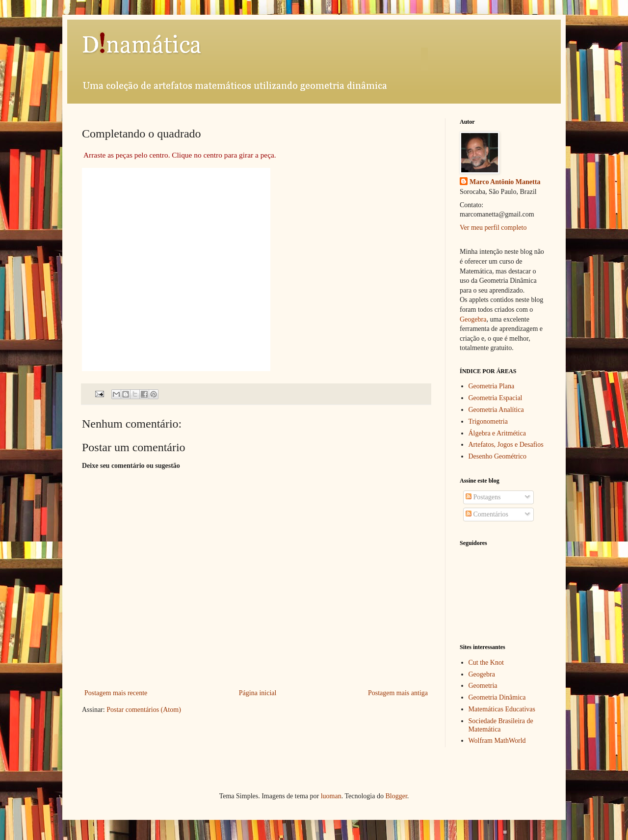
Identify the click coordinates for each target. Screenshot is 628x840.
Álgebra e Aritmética (497, 433)
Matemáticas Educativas (502, 709)
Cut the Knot (486, 663)
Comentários (487, 514)
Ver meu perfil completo (493, 228)
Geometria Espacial (496, 398)
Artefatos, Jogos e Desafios (506, 445)
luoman (331, 796)
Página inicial (258, 693)
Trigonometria (488, 421)
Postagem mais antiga (398, 693)
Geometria (483, 686)
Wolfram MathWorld (497, 741)
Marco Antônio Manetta (505, 182)
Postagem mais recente (116, 693)
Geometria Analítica (496, 410)
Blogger (396, 796)
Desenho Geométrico (498, 456)
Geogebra (473, 319)
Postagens (483, 497)
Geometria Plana (492, 386)
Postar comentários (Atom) (144, 710)
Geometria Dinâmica (497, 697)
